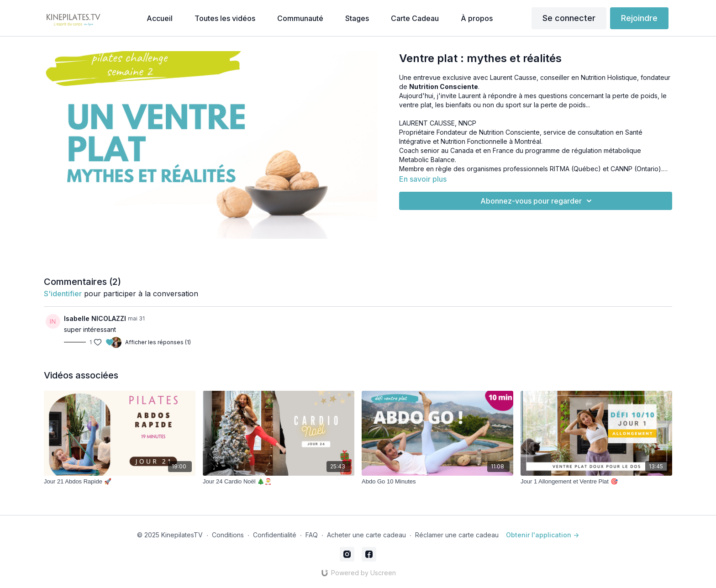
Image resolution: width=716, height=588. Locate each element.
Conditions (228, 535)
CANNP (621, 169)
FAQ (312, 535)
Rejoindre (639, 18)
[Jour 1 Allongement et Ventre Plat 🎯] (596, 482)
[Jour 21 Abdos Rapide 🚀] (120, 482)
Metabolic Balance (427, 160)
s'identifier (63, 294)
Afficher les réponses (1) (158, 342)
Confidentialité (275, 535)
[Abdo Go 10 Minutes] (437, 482)
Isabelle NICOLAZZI (95, 318)
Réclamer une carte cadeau (457, 535)
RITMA (560, 169)
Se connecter (569, 18)
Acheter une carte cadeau (366, 535)
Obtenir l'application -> (542, 535)
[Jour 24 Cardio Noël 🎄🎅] (279, 482)
